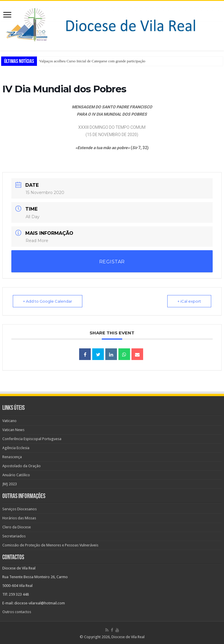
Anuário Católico (16, 475)
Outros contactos (17, 612)
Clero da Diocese (17, 527)
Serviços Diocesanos (19, 509)
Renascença (12, 457)
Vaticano (9, 421)
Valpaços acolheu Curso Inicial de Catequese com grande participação (92, 61)
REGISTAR (112, 262)
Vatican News (13, 430)
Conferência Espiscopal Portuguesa (32, 439)
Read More (37, 241)
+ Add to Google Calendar (48, 301)
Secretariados (14, 536)
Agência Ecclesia (16, 448)
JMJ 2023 (10, 484)
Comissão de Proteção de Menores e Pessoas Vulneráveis (50, 545)
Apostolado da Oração (22, 466)
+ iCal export (189, 301)
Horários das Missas (19, 518)
